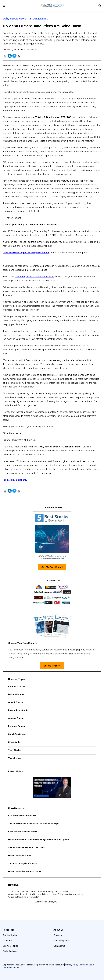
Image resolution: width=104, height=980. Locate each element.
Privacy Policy (72, 965)
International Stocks (18, 710)
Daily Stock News (14, 19)
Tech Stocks (14, 750)
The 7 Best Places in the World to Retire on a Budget (34, 824)
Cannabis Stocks (17, 686)
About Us (58, 930)
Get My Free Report (52, 567)
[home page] (52, 6)
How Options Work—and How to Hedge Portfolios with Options (39, 840)
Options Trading (16, 718)
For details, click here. (15, 480)
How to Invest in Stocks (20, 855)
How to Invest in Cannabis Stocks (25, 871)
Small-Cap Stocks (17, 734)
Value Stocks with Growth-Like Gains (26, 847)
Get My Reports (52, 666)
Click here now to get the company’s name (26, 253)
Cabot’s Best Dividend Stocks (23, 832)
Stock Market (39, 19)
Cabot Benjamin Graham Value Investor (35, 277)
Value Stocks (15, 758)
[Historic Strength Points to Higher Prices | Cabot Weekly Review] (52, 787)
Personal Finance (17, 726)
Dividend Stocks (16, 694)
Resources (9, 930)
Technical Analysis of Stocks (23, 863)
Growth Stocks (16, 702)
